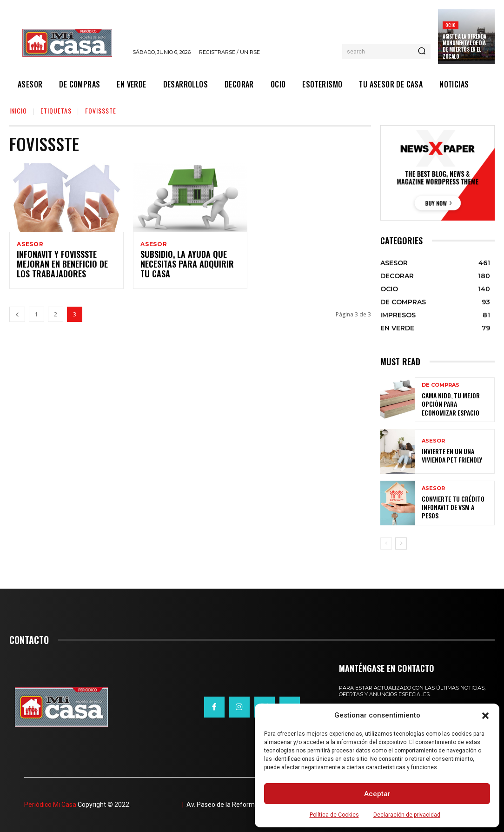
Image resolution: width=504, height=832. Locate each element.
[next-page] (401, 543)
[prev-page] (17, 316)
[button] (485, 716)
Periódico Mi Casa (50, 805)
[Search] (422, 52)
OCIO (451, 25)
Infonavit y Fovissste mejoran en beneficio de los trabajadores (63, 266)
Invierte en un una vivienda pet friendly (455, 456)
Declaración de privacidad (407, 815)
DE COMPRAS (441, 391)
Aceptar (377, 794)
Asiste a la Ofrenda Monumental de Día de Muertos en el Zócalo (464, 46)
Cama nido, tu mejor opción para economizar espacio (456, 404)
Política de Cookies (334, 815)
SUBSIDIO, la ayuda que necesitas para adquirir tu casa (186, 266)
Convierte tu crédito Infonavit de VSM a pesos (453, 507)
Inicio (18, 111)
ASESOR (30, 244)
